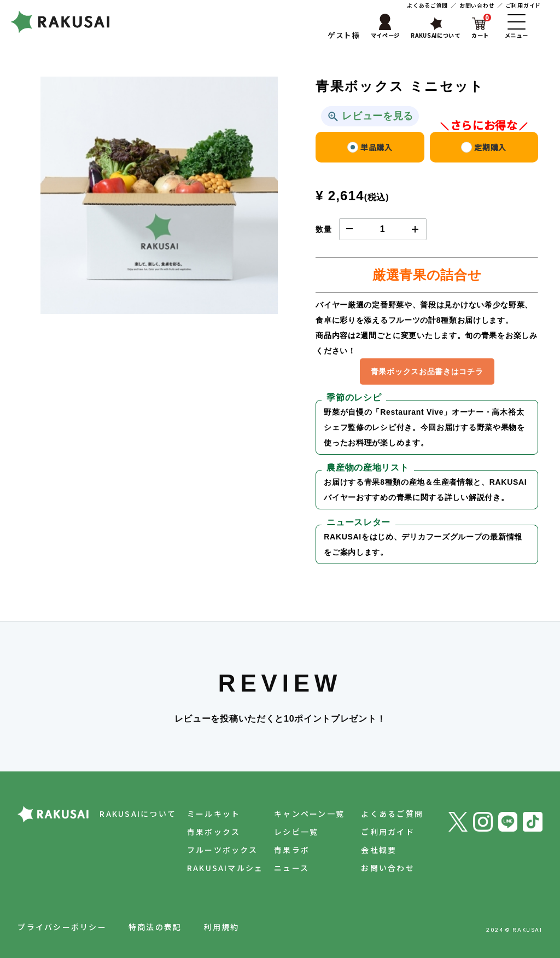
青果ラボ (292, 850)
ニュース (291, 868)
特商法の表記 (155, 927)
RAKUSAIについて (138, 814)
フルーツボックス (223, 850)
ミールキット (214, 814)
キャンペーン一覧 (309, 814)
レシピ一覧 (296, 832)
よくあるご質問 (427, 5)
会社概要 (379, 850)
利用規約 (221, 927)
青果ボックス (214, 832)
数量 (323, 229)
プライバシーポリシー (62, 927)
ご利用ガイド (523, 5)
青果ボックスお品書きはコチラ (427, 371)
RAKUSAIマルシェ (225, 868)
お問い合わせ (477, 5)
